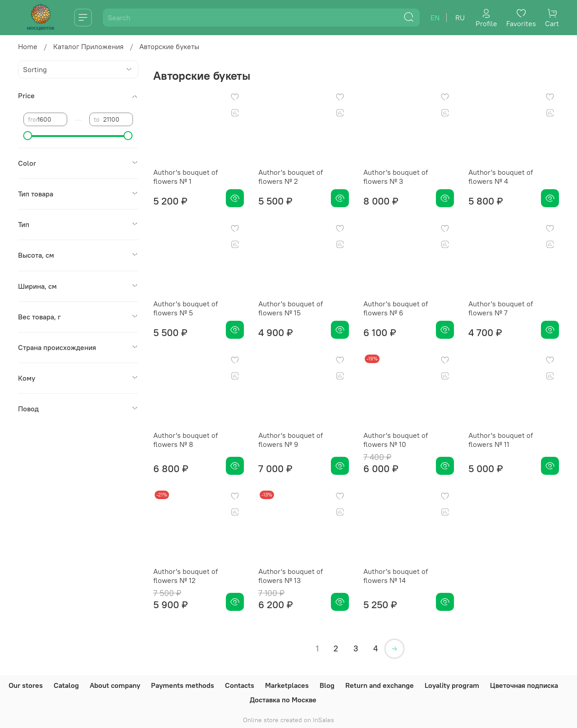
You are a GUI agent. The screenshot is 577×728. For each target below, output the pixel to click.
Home (28, 46)
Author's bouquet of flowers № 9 (291, 440)
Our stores (26, 685)
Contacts (240, 685)
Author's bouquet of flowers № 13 (291, 576)
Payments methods (183, 685)
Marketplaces (287, 685)
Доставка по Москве (283, 700)
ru (460, 18)
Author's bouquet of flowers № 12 (185, 576)
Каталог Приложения (88, 46)
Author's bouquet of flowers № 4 (501, 177)
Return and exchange (380, 685)
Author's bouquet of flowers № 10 (396, 440)
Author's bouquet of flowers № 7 (501, 308)
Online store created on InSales (288, 720)
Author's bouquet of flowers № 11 (501, 440)
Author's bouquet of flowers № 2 (291, 177)
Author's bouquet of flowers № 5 (185, 308)
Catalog (66, 685)
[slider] (28, 136)
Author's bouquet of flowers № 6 (396, 308)
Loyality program (452, 685)
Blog (327, 685)
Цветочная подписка (524, 685)
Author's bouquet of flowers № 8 (185, 440)
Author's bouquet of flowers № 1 (185, 177)
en (435, 18)
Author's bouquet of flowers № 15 (291, 308)
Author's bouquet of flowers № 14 (396, 576)
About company (115, 685)
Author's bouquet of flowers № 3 (396, 177)
